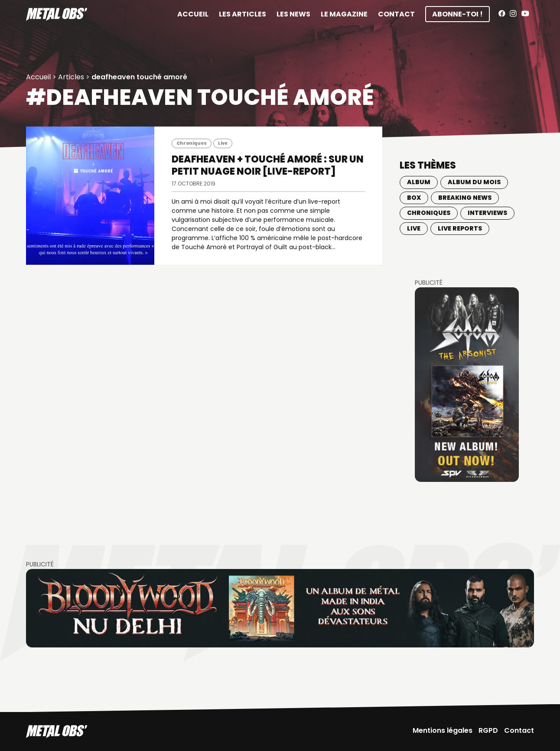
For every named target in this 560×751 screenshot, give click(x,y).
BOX (414, 198)
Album (419, 182)
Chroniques (192, 143)
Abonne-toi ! (457, 14)
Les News (293, 14)
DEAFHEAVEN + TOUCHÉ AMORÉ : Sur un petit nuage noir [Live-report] (268, 165)
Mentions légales (443, 730)
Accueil (193, 14)
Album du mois (474, 182)
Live (223, 143)
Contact (396, 14)
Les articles (243, 14)
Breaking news (465, 198)
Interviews (487, 213)
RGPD (488, 730)
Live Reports (460, 228)
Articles (71, 77)
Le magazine (344, 14)
